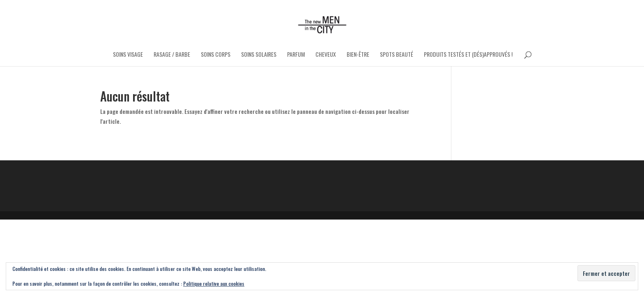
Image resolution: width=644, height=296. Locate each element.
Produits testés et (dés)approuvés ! (468, 55)
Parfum (296, 55)
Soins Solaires (259, 55)
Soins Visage (128, 55)
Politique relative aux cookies (214, 283)
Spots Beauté (397, 55)
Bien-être (358, 55)
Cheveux (326, 55)
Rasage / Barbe (172, 55)
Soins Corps (216, 55)
